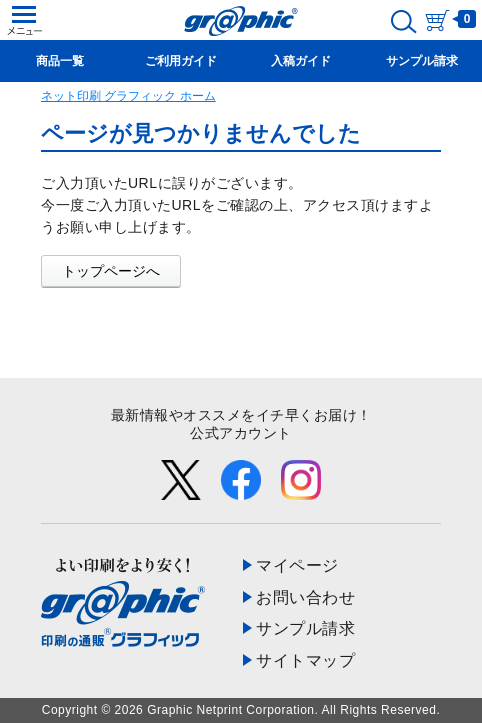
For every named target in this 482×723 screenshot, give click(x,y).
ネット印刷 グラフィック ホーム (128, 96)
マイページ (297, 565)
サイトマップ (305, 660)
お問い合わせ (305, 597)
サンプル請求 (305, 628)
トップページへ (111, 271)
